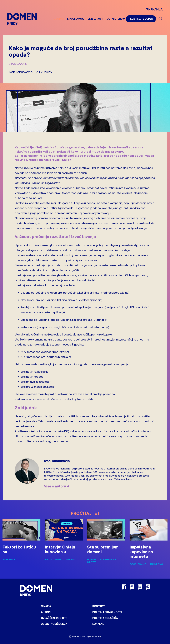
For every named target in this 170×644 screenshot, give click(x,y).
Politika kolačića (105, 618)
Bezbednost (95, 19)
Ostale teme (114, 19)
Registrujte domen (141, 19)
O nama (46, 606)
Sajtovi (92, 562)
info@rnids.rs (91, 636)
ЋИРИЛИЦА (154, 9)
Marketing (9, 560)
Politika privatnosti (107, 612)
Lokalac (98, 624)
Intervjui (71, 560)
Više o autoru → (57, 486)
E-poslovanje (76, 19)
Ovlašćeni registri (55, 618)
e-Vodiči (59, 19)
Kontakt (99, 606)
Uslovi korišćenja (54, 624)
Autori (46, 612)
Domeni (92, 560)
